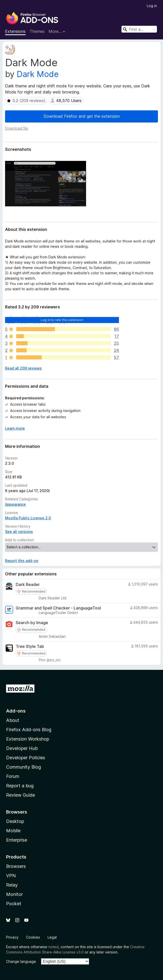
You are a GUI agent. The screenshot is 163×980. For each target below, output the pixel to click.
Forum (13, 776)
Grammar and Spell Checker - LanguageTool (58, 608)
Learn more (15, 428)
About (13, 720)
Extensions (15, 31)
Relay (12, 885)
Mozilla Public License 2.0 (28, 518)
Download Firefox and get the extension (82, 116)
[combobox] (139, 29)
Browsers (16, 866)
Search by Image (32, 623)
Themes (37, 31)
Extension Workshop (28, 739)
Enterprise (17, 840)
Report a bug (20, 786)
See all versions (19, 532)
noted (53, 947)
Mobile (13, 831)
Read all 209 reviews (23, 368)
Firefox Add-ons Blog (29, 730)
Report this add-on (22, 561)
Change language (21, 961)
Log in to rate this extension (62, 320)
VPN (11, 876)
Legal (52, 937)
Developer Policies (26, 758)
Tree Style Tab (30, 646)
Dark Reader (28, 585)
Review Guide (21, 795)
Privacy (12, 937)
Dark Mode (38, 74)
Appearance (15, 504)
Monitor (14, 894)
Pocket (14, 904)
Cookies (33, 937)
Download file (17, 128)
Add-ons (16, 711)
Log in (152, 6)
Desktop (15, 821)
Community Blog (24, 767)
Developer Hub (22, 748)
